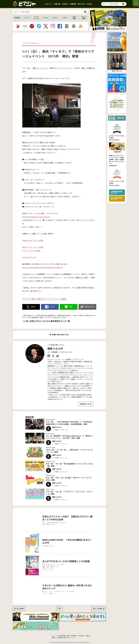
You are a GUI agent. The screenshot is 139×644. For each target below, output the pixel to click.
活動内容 (57, 4)
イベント (27, 18)
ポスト (33, 307)
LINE (71, 307)
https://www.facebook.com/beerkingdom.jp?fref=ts (42, 268)
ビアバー (46, 18)
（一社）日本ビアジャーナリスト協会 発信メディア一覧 (46, 321)
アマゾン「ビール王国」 (32, 251)
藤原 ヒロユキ (55, 349)
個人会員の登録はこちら (117, 199)
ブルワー (55, 18)
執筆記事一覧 (85, 404)
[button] (107, 29)
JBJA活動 (74, 18)
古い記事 (20, 603)
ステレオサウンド (29, 257)
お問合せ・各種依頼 (69, 4)
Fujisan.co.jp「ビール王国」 (33, 241)
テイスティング (36, 18)
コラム (65, 18)
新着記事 (17, 18)
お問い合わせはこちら (61, 335)
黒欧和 (64, 299)
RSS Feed (81, 4)
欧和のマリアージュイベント (48, 299)
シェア (52, 307)
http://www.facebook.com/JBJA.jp (36, 217)
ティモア (26, 299)
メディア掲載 (84, 18)
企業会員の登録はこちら (117, 192)
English (89, 4)
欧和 (33, 299)
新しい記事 (98, 603)
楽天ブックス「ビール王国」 (33, 247)
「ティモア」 (41, 68)
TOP (59, 603)
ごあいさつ (49, 4)
